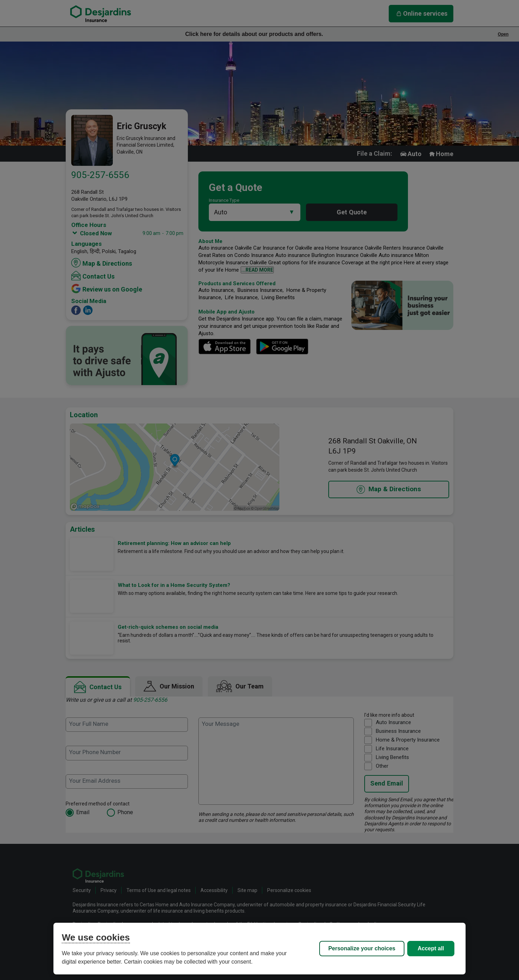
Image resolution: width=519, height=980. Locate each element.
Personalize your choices (362, 948)
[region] (259, 949)
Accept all (431, 948)
